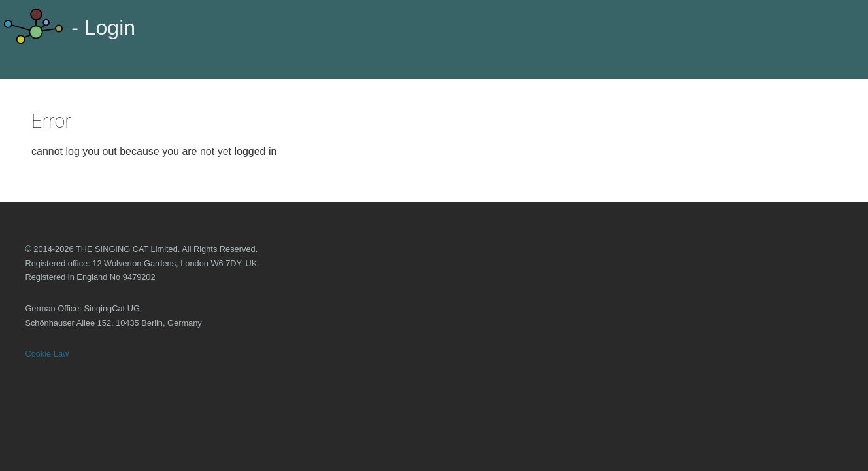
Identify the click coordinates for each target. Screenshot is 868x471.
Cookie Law (47, 354)
